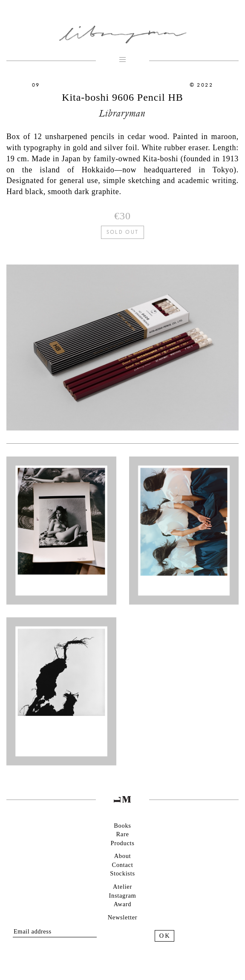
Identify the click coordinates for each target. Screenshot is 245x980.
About (123, 856)
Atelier (122, 887)
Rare (122, 834)
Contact (123, 865)
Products (122, 843)
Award (122, 904)
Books (122, 826)
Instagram (122, 896)
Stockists (122, 873)
